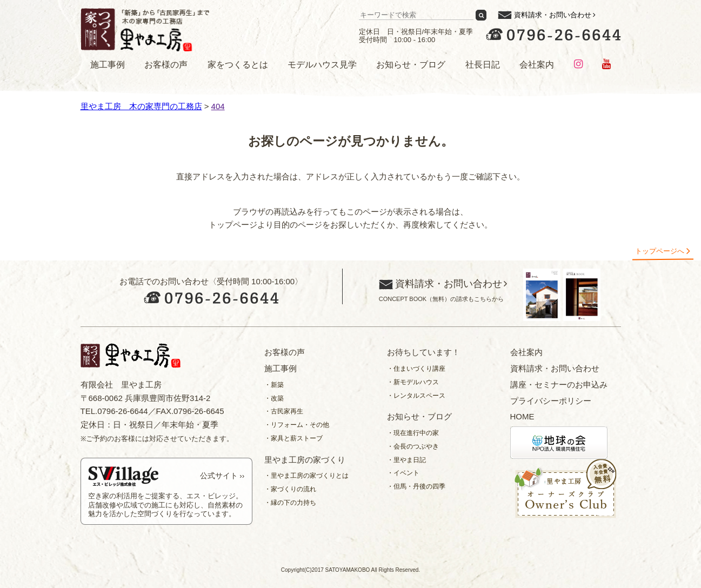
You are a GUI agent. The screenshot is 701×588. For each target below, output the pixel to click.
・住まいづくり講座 (416, 369)
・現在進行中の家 (413, 433)
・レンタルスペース (416, 396)
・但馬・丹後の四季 (416, 486)
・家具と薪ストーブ (293, 438)
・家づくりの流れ (290, 489)
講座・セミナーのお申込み (559, 385)
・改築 (274, 398)
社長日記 (483, 65)
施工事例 (108, 65)
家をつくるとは (238, 65)
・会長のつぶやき (413, 446)
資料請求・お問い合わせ (553, 15)
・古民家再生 (284, 411)
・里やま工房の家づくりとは (306, 476)
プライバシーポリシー (551, 401)
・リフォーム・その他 (297, 425)
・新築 (274, 385)
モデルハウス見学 (322, 65)
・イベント (403, 473)
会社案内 (537, 65)
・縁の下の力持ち (290, 503)
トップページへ (660, 251)
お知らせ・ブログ (411, 65)
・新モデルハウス (413, 382)
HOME (522, 416)
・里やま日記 (406, 460)
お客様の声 (166, 65)
